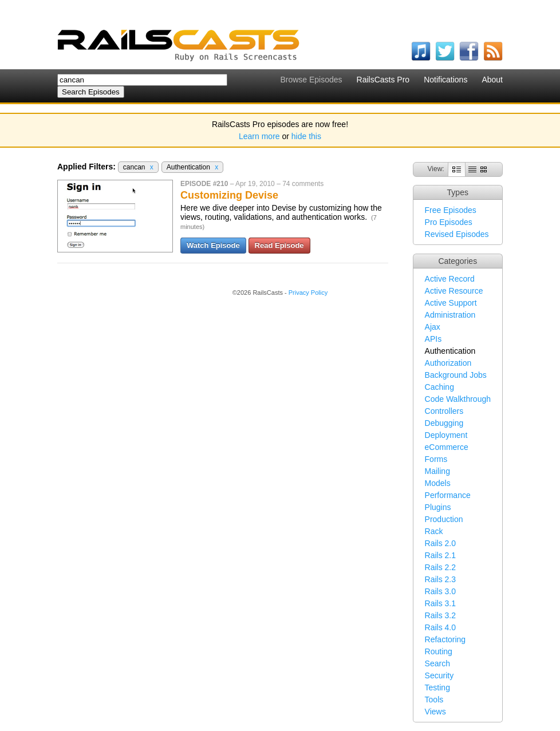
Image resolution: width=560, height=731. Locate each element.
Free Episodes (451, 210)
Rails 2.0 (440, 543)
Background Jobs (456, 375)
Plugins (438, 507)
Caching (439, 387)
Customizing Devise (229, 195)
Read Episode (279, 245)
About (492, 80)
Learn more (259, 136)
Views (435, 712)
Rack (434, 531)
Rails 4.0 (440, 627)
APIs (433, 339)
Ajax (433, 327)
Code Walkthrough (458, 399)
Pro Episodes (449, 222)
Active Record (450, 279)
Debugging (444, 423)
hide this (306, 136)
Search (437, 663)
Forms (436, 459)
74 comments (303, 184)
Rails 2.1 (440, 555)
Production (444, 519)
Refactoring (445, 639)
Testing (437, 687)
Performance (448, 495)
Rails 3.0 (440, 591)
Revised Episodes (457, 234)
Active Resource (454, 291)
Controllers (444, 411)
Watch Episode (213, 245)
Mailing (437, 471)
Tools (434, 700)
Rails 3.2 (440, 615)
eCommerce (447, 447)
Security (439, 675)
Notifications (445, 80)
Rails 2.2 (440, 567)
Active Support (451, 303)
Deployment (446, 435)
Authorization (448, 363)
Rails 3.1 (440, 603)
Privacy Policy (308, 293)
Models (438, 483)
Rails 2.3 (440, 579)
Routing (439, 651)
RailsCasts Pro (383, 80)
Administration (450, 315)
